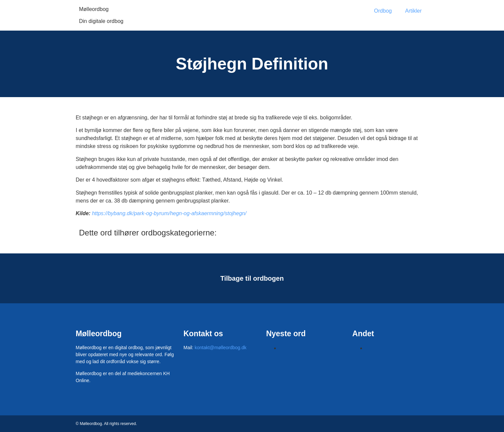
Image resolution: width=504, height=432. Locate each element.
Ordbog (383, 11)
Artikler (414, 11)
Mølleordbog (94, 9)
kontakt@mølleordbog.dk (221, 348)
